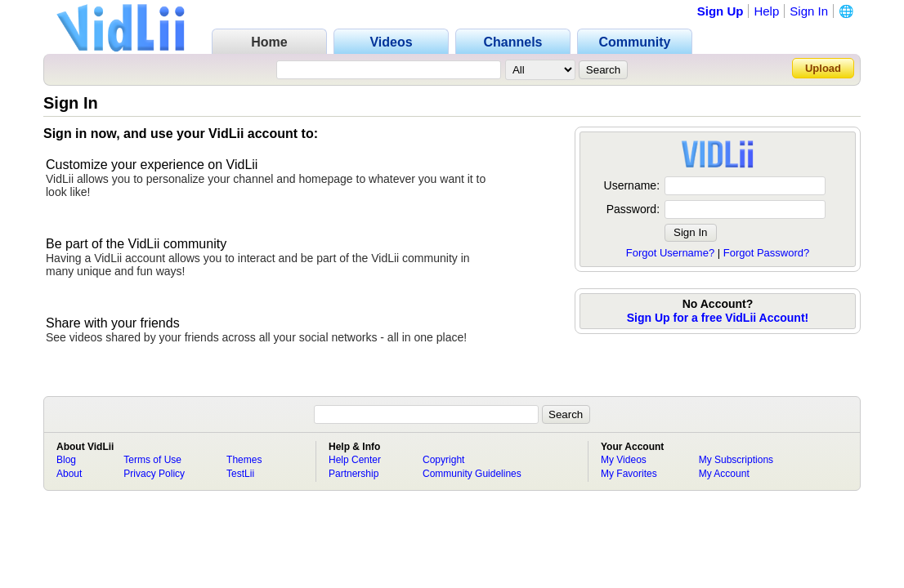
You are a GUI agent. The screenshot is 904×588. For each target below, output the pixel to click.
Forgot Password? (767, 253)
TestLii (240, 474)
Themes (244, 460)
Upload (823, 68)
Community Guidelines (472, 474)
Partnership (354, 474)
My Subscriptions (736, 460)
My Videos (624, 460)
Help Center (355, 460)
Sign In (809, 11)
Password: (633, 209)
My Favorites (629, 474)
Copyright (443, 460)
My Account (724, 474)
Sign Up (721, 11)
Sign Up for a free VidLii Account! (718, 318)
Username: (632, 185)
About (69, 474)
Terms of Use (152, 460)
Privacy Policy (154, 474)
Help (766, 11)
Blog (66, 460)
